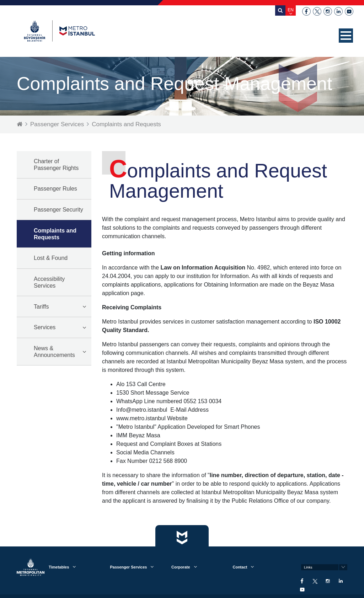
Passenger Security (58, 210)
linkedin (338, 11)
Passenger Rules (55, 189)
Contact (240, 567)
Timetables (59, 567)
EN (291, 10)
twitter (317, 11)
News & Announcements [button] (54, 352)
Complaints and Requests (126, 124)
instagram (328, 11)
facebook (306, 11)
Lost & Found (51, 258)
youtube (349, 11)
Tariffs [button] (41, 307)
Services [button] (45, 327)
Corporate (181, 567)
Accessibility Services (49, 282)
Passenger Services (57, 124)
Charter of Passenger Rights (56, 165)
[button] (346, 36)
